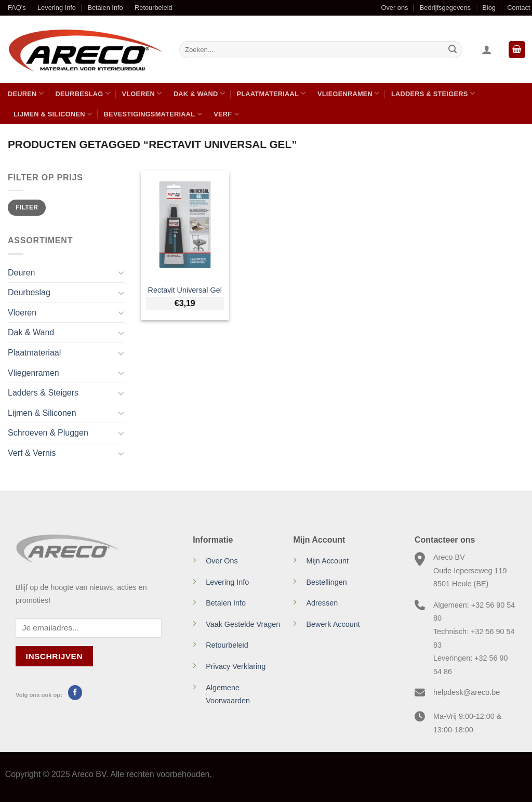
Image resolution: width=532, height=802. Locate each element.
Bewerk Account (333, 624)
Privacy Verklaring (236, 666)
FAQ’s (17, 8)
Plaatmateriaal (271, 93)
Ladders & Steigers (433, 93)
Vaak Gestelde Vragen (243, 624)
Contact (518, 8)
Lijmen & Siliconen (53, 114)
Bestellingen (326, 582)
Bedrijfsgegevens (445, 8)
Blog (489, 8)
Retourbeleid (154, 8)
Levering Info (57, 8)
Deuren (26, 93)
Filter (27, 207)
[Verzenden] (453, 50)
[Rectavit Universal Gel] (185, 225)
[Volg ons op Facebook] (75, 692)
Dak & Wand (199, 93)
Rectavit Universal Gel (185, 290)
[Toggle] (121, 272)
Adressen (322, 603)
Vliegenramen (349, 93)
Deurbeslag (83, 93)
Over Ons (222, 561)
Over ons (394, 8)
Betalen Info (105, 8)
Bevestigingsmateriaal (153, 114)
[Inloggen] (487, 49)
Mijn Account (327, 561)
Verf (226, 114)
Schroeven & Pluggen (48, 433)
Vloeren (142, 93)
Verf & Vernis (32, 453)
